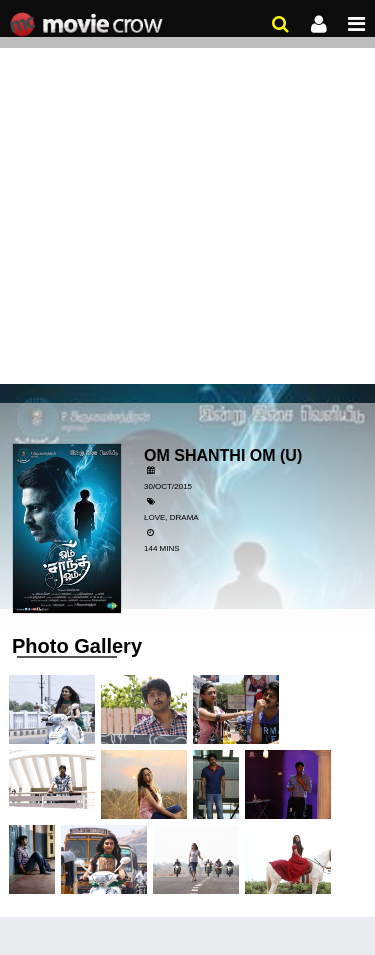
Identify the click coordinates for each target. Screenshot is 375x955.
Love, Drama (171, 517)
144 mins (162, 548)
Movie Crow (88, 25)
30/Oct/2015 (168, 486)
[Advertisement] (187, 197)
